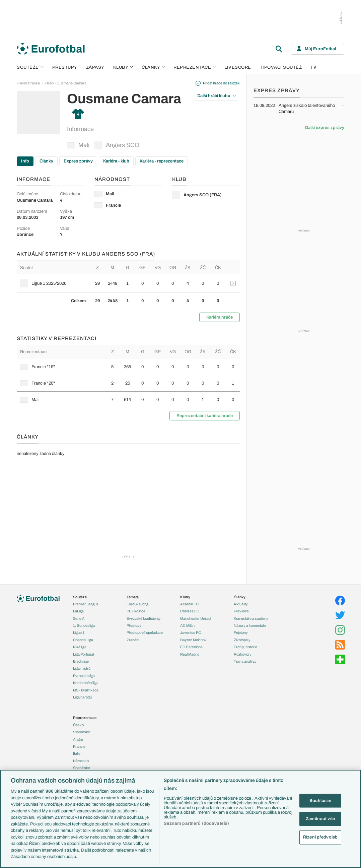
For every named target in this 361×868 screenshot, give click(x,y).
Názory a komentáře (250, 625)
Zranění (133, 640)
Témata (133, 597)
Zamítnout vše (320, 819)
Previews (241, 611)
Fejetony (241, 632)
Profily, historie (245, 647)
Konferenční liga (86, 683)
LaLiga (78, 611)
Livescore (238, 67)
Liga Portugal (83, 654)
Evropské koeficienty (144, 618)
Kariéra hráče (220, 317)
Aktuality (241, 604)
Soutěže (30, 67)
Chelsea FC (190, 611)
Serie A (79, 618)
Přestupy (65, 67)
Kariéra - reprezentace (162, 161)
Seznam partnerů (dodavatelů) (197, 823)
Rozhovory (243, 654)
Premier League (86, 604)
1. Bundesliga (84, 625)
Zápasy (95, 67)
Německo (81, 761)
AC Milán (187, 625)
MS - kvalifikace (86, 690)
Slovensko (82, 732)
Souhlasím (320, 800)
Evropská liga (84, 676)
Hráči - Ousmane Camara (66, 83)
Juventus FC (191, 632)
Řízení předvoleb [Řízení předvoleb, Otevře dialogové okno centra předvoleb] (320, 837)
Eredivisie (81, 661)
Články (46, 161)
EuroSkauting (137, 604)
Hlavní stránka (28, 83)
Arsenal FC (189, 604)
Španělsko (82, 768)
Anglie (78, 739)
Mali (78, 145)
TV (313, 67)
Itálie (77, 753)
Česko (78, 725)
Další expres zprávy (325, 128)
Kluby (123, 67)
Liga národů (82, 697)
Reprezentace (195, 67)
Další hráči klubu (217, 96)
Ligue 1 (79, 632)
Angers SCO (117, 145)
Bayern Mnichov (193, 640)
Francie (79, 746)
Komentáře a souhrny (251, 618)
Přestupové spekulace (145, 632)
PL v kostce (136, 611)
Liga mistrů (82, 668)
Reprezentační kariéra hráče (205, 416)
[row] (128, 283)
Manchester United (195, 618)
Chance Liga (83, 640)
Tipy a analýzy (245, 661)
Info (25, 161)
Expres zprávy (78, 161)
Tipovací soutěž (281, 67)
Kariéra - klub (116, 161)
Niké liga (80, 647)
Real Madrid (190, 654)
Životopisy (242, 640)
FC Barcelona (191, 647)
